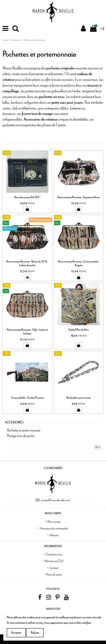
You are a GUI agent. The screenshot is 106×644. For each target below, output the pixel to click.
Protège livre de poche (21, 436)
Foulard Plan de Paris (79, 330)
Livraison (54, 568)
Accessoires (14, 422)
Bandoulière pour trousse (79, 398)
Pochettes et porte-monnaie (24, 430)
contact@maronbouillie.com (55, 500)
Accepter (16, 633)
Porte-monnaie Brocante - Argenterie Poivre (79, 197)
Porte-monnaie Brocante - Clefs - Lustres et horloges (27, 332)
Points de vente (54, 574)
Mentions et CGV (54, 561)
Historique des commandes (54, 528)
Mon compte (54, 521)
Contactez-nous (54, 554)
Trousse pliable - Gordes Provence (27, 398)
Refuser (35, 633)
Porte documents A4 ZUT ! (27, 197)
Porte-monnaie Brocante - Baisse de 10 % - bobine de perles (27, 263)
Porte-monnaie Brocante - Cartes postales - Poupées (79, 263)
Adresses (54, 535)
